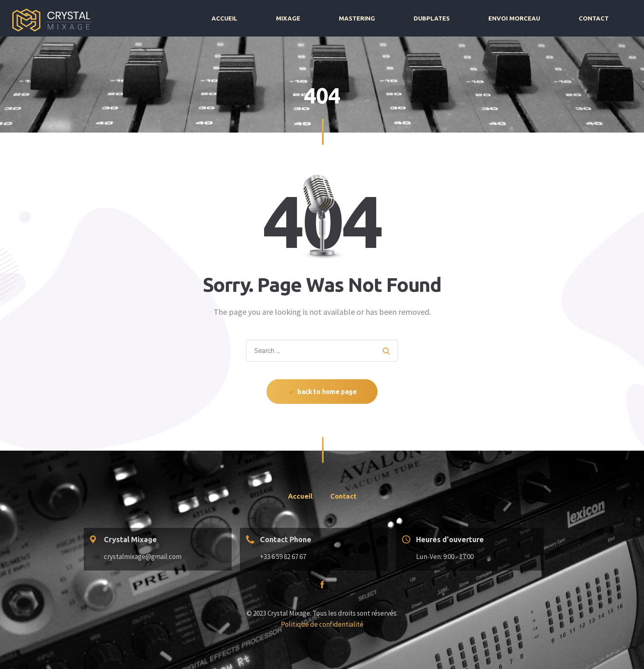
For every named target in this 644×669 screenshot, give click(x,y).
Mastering (435, 18)
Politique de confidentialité (322, 624)
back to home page (323, 392)
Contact (605, 18)
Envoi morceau (548, 18)
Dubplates (488, 18)
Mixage (388, 18)
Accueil (346, 18)
